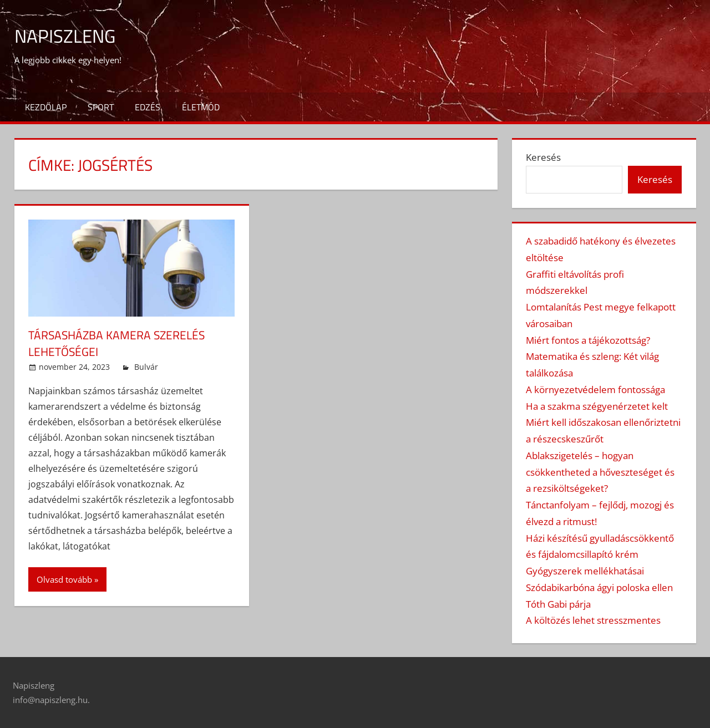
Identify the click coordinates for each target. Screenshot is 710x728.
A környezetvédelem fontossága (595, 390)
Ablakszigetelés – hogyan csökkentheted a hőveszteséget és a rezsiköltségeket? (600, 472)
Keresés (543, 157)
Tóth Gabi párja (558, 604)
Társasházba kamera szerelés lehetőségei (120, 343)
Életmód (201, 107)
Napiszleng (69, 35)
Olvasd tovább (64, 579)
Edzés (148, 107)
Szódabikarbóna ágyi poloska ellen (599, 587)
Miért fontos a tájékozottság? (588, 340)
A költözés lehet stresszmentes (593, 620)
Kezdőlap (46, 107)
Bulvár (146, 367)
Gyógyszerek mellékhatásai (585, 571)
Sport (101, 107)
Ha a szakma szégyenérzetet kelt (597, 406)
